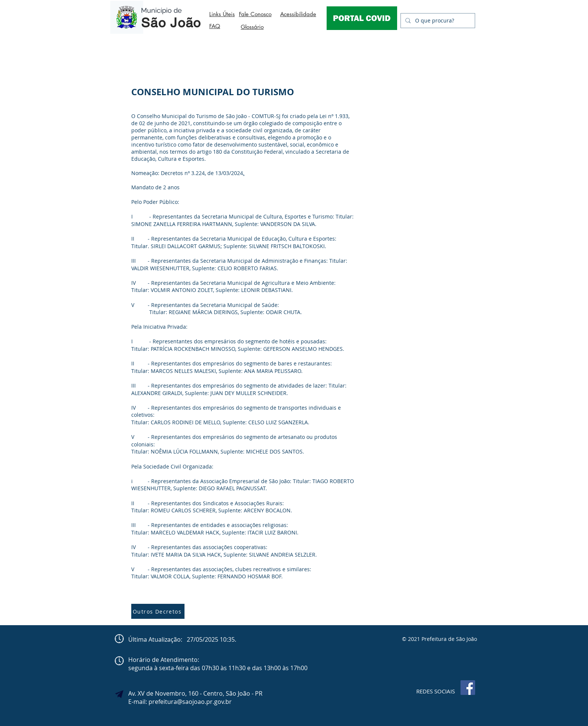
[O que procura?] (437, 21)
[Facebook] (468, 688)
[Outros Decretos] (158, 611)
